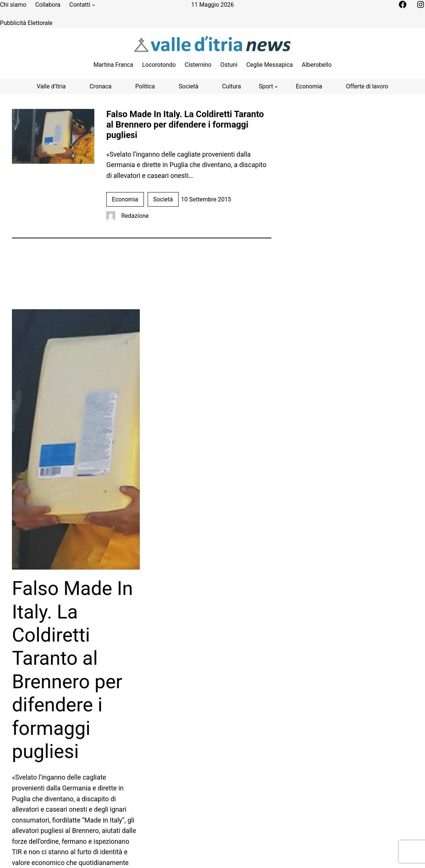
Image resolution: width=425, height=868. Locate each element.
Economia (125, 199)
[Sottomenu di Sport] (268, 86)
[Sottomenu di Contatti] (94, 5)
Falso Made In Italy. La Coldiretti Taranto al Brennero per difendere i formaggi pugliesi (185, 125)
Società (163, 199)
